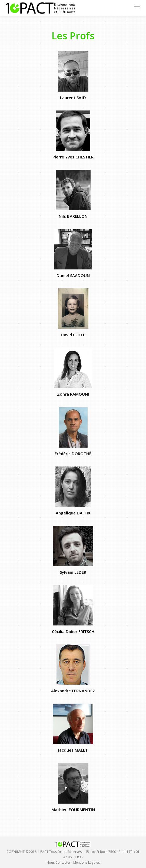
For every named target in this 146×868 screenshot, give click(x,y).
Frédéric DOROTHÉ (73, 454)
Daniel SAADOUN (73, 275)
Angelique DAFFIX (73, 513)
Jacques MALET (73, 750)
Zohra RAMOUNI (73, 394)
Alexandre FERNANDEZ (73, 691)
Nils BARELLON (73, 216)
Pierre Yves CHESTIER (73, 157)
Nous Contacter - (60, 862)
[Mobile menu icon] (137, 8)
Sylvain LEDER (73, 572)
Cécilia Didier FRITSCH (73, 631)
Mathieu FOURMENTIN (73, 810)
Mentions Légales (87, 862)
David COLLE (73, 335)
